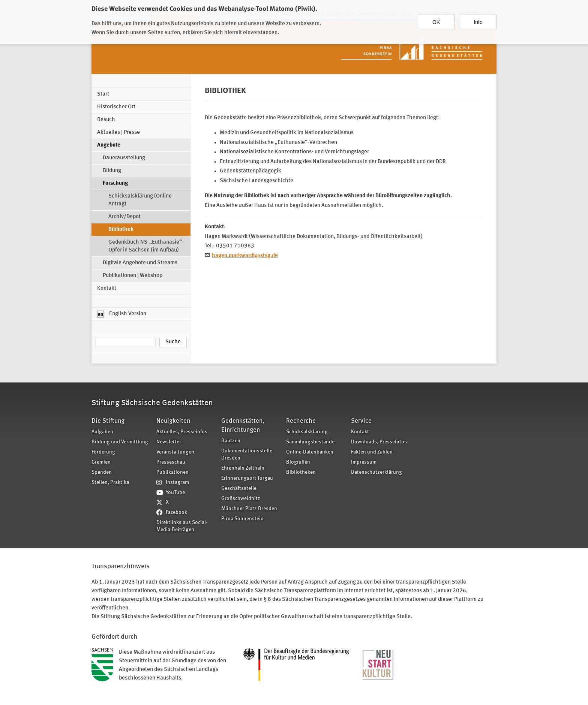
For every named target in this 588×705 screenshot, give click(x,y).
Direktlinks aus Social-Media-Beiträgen (182, 526)
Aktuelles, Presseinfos (182, 432)
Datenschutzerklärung (376, 472)
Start (103, 94)
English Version (122, 314)
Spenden (102, 472)
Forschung (115, 183)
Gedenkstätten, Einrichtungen (243, 426)
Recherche (301, 421)
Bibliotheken (301, 472)
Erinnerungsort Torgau (247, 478)
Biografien (298, 462)
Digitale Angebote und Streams (140, 263)
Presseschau (171, 462)
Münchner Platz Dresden (249, 509)
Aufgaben (102, 432)
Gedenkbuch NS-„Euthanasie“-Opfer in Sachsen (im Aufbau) (146, 246)
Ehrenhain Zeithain (243, 468)
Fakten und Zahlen (372, 452)
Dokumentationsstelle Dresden (247, 455)
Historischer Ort (116, 107)
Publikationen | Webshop (133, 276)
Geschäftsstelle (239, 489)
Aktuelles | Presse (118, 132)
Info (478, 18)
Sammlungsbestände (310, 442)
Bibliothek (121, 230)
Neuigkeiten (173, 421)
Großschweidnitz (241, 499)
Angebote (109, 145)
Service (361, 421)
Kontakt (107, 288)
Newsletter (169, 442)
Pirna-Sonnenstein (242, 519)
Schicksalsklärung (307, 432)
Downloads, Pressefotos (379, 442)
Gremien (101, 462)
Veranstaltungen (175, 452)
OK (436, 18)
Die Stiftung (108, 421)
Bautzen (231, 441)
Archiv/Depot (124, 217)
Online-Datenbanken (310, 452)
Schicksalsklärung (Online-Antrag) (141, 200)
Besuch (106, 120)
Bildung (112, 171)
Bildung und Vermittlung (120, 442)
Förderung (103, 452)
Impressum (364, 462)
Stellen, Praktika (110, 483)
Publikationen (172, 472)
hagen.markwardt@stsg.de (245, 256)
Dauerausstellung (124, 158)
